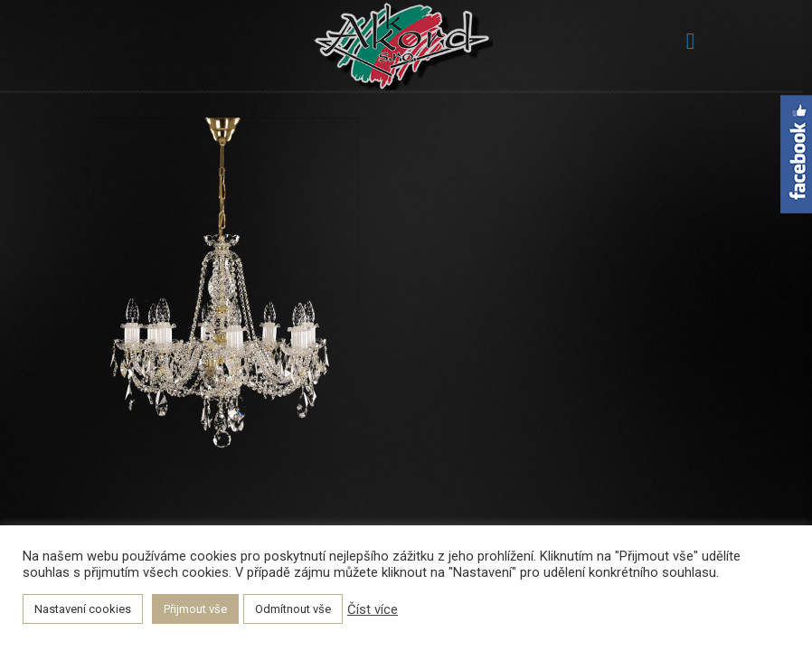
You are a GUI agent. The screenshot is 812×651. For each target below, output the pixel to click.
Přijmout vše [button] (195, 609)
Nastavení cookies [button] (83, 609)
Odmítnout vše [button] (293, 609)
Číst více (373, 609)
